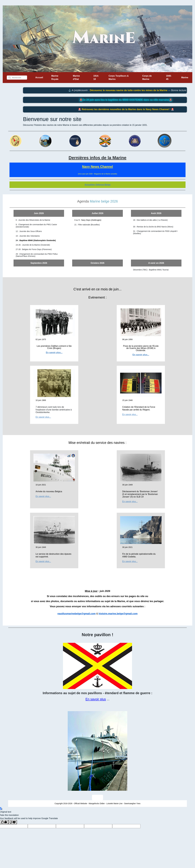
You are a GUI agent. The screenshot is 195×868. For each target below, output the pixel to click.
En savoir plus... (54, 353)
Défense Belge (103, 185)
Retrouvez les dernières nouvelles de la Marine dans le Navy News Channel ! (135, 109)
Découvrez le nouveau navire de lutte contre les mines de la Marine (138, 90)
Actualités (90, 185)
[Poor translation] (13, 822)
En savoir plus (96, 699)
